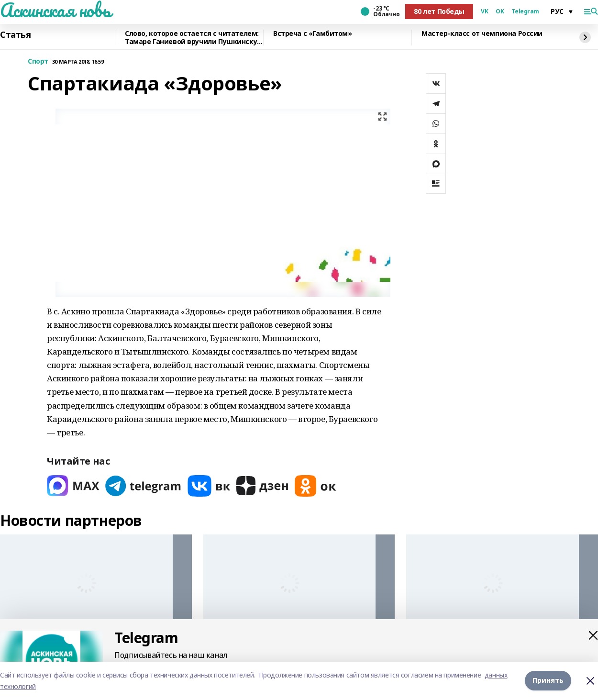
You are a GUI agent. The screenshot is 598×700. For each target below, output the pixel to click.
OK (500, 11)
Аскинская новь (55, 10)
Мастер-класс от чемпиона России (482, 34)
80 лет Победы (439, 11)
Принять (548, 681)
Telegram (525, 11)
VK (484, 11)
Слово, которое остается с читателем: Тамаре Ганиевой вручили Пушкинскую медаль (194, 38)
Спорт (38, 61)
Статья (15, 35)
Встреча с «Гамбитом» (313, 34)
